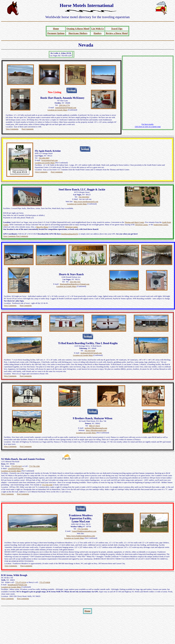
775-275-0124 (21, 582)
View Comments (12, 129)
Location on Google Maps (57, 110)
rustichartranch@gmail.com (66, 108)
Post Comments (28, 129)
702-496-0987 (44, 158)
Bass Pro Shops (42, 227)
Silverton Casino (141, 225)
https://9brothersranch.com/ (96, 430)
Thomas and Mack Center (134, 222)
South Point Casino (161, 225)
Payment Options (56, 33)
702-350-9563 (84, 197)
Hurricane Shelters (78, 33)
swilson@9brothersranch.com (96, 428)
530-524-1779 (64, 105)
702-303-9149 (90, 351)
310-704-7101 (75, 282)
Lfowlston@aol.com (16, 468)
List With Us (98, 29)
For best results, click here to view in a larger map (148, 125)
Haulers (98, 33)
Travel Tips (117, 29)
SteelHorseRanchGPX (70, 234)
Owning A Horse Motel (78, 29)
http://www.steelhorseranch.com (86, 201)
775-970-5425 (17, 466)
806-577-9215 (95, 426)
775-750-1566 (34, 466)
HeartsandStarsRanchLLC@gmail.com (75, 284)
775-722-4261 (83, 529)
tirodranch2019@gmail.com (91, 353)
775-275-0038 (45, 582)
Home (56, 29)
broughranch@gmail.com (17, 585)
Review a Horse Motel (117, 33)
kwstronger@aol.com (50, 160)
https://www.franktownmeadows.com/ (81, 536)
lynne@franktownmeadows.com (84, 531)
